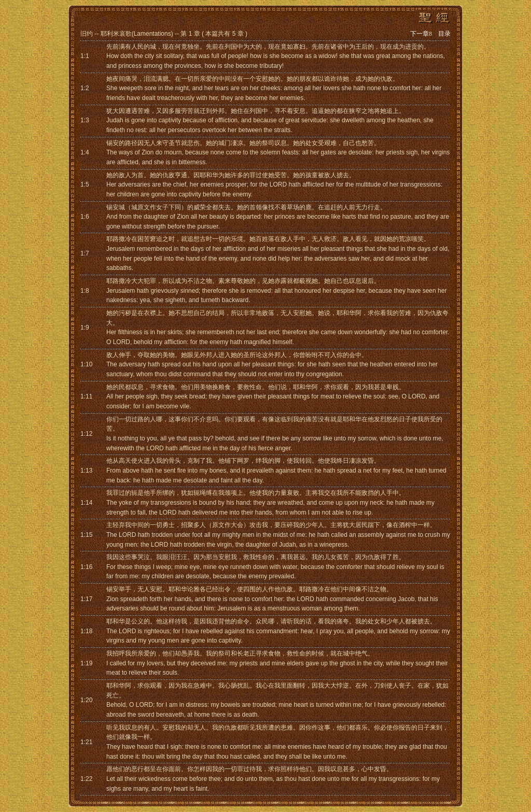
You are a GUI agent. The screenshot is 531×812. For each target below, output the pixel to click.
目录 (444, 34)
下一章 (421, 34)
